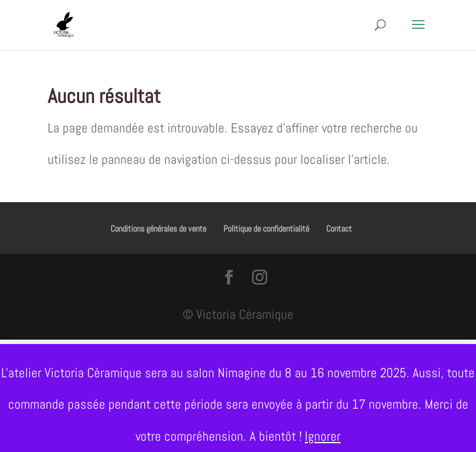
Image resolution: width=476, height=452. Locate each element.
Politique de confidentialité (266, 229)
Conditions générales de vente (158, 229)
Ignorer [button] (323, 436)
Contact (339, 229)
